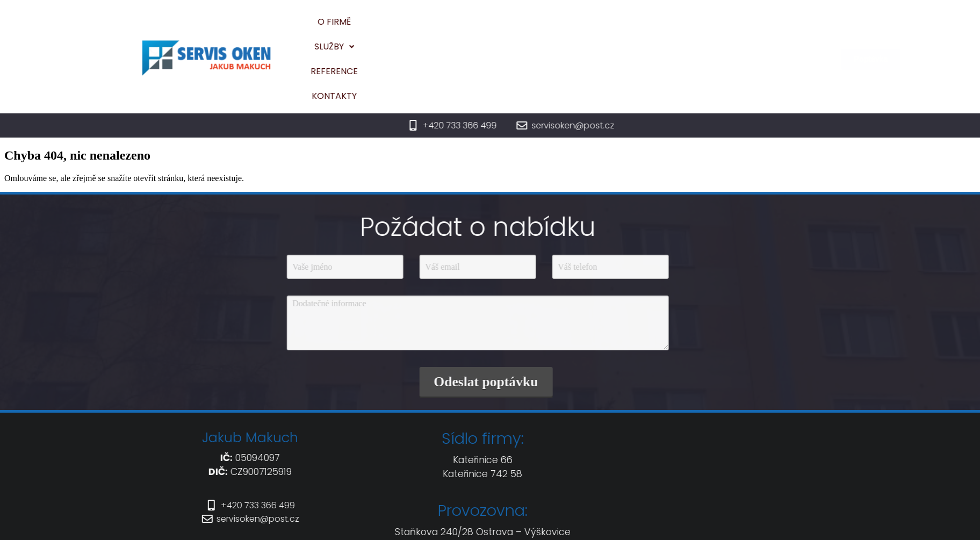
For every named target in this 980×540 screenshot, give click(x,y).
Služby (534, 28)
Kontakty (660, 28)
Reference (596, 28)
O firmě (479, 28)
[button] (534, 28)
